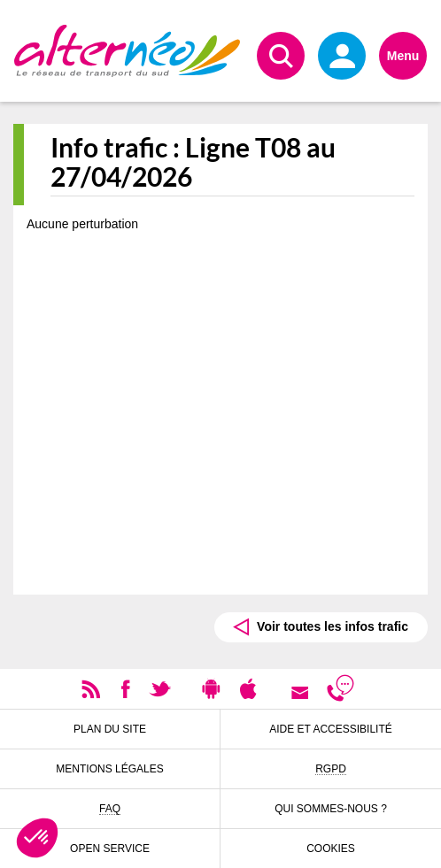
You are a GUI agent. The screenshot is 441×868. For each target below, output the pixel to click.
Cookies (331, 849)
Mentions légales (109, 769)
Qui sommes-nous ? (331, 809)
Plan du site (110, 729)
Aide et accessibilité (331, 729)
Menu (403, 56)
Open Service (110, 849)
